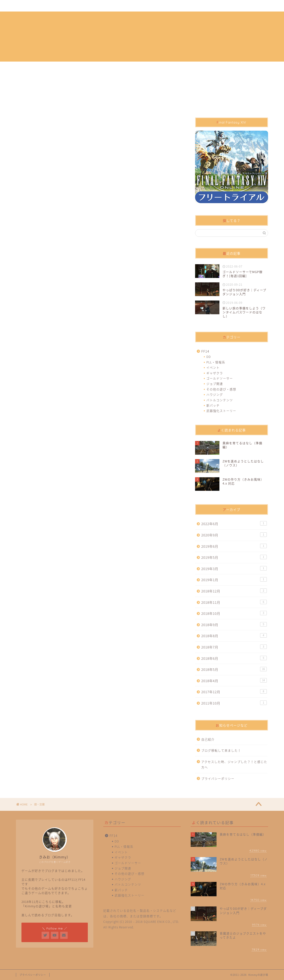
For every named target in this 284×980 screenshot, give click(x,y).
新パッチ (213, 405)
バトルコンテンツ (220, 400)
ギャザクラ (215, 373)
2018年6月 (234, 658)
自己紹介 (46, 6)
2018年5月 (234, 669)
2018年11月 (234, 602)
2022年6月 (234, 524)
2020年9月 (234, 535)
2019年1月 (234, 580)
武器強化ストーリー (221, 411)
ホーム (25, 6)
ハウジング (215, 394)
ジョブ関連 (215, 384)
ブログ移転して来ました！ (221, 750)
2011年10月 (234, 703)
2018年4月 (234, 681)
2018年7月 (234, 647)
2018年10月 (234, 613)
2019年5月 (234, 557)
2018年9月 (234, 625)
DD (209, 357)
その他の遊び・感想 (221, 389)
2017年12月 (234, 692)
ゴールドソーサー (220, 378)
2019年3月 (234, 569)
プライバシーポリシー (75, 6)
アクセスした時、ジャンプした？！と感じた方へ (234, 765)
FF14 (205, 351)
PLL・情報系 (216, 362)
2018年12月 (234, 591)
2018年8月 (234, 636)
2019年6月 (234, 546)
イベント (213, 367)
